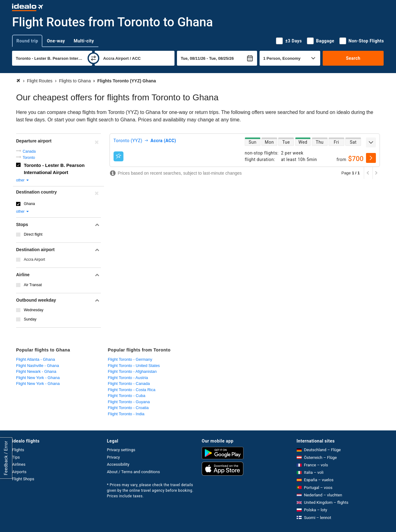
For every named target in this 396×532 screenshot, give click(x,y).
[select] (371, 158)
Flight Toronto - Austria (128, 378)
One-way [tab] (56, 41)
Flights (18, 450)
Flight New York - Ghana (38, 378)
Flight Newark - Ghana (36, 371)
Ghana (29, 204)
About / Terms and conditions (133, 472)
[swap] (93, 58)
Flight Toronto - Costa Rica (132, 390)
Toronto (29, 158)
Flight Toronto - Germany (130, 359)
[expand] (371, 142)
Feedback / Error (6, 458)
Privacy (114, 457)
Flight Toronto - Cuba (127, 396)
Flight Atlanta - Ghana (36, 359)
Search (353, 58)
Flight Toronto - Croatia (128, 408)
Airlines (19, 464)
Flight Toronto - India (126, 414)
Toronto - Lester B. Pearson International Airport (54, 169)
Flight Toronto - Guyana (129, 402)
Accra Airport (34, 259)
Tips (16, 457)
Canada (29, 151)
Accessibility (118, 464)
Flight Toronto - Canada (129, 384)
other (23, 180)
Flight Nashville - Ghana (38, 366)
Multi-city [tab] (84, 41)
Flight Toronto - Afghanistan (132, 371)
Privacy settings (121, 450)
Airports (19, 472)
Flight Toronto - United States (134, 366)
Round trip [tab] (27, 41)
